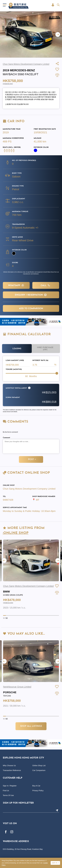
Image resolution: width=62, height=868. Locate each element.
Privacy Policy (38, 791)
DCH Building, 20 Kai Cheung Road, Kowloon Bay (23, 849)
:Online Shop (16, 533)
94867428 (8, 500)
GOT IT (55, 863)
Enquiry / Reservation (31, 295)
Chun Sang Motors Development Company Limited (29, 489)
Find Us (6, 791)
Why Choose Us (9, 766)
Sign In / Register (10, 786)
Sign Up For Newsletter (18, 803)
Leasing (17, 349)
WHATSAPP (16, 285)
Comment (6, 438)
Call (46, 285)
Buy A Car (36, 786)
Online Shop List (39, 766)
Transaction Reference (12, 770)
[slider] (57, 373)
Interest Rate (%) (40, 360)
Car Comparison (39, 770)
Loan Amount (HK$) (15, 360)
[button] (58, 34)
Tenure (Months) (14, 369)
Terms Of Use (8, 795)
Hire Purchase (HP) (45, 349)
